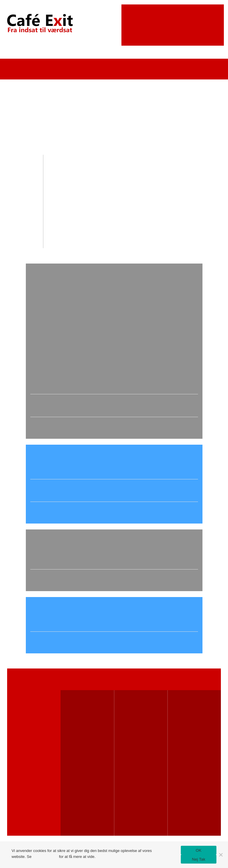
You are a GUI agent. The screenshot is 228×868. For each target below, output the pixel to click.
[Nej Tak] (221, 855)
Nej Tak (199, 859)
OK (198, 850)
